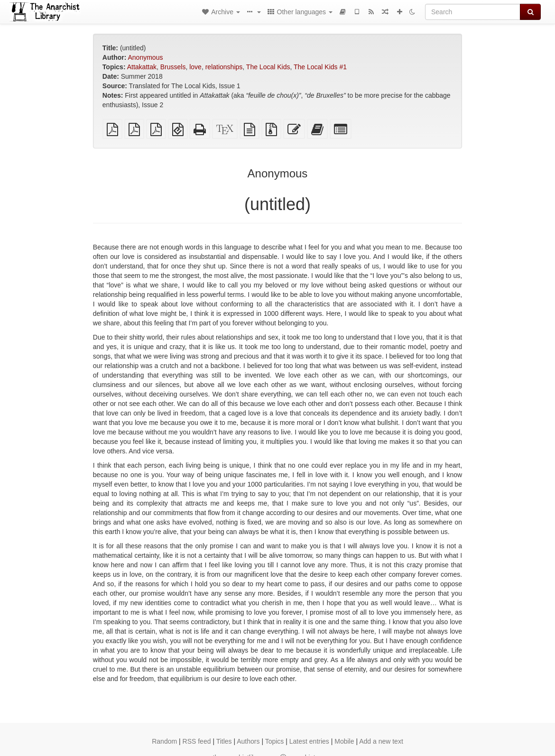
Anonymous (146, 57)
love (195, 67)
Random (164, 741)
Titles (224, 741)
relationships (224, 67)
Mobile (344, 741)
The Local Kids (268, 67)
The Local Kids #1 (320, 67)
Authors (248, 741)
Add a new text (381, 741)
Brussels (173, 67)
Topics (275, 741)
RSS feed (197, 741)
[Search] (473, 12)
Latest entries (309, 741)
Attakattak (142, 67)
